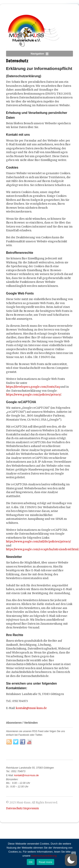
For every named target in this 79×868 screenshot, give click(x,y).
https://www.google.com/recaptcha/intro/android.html (42, 549)
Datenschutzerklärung (44, 856)
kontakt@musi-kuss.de (31, 708)
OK (31, 862)
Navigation (37, 54)
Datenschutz (14, 808)
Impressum (31, 808)
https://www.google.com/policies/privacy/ (34, 395)
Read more (45, 862)
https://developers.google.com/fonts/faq (33, 387)
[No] (74, 854)
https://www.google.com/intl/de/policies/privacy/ (38, 542)
